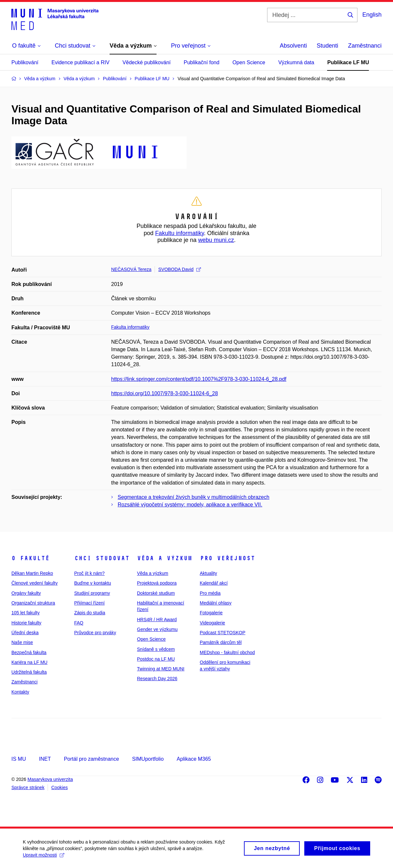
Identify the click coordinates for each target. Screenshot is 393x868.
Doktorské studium (156, 593)
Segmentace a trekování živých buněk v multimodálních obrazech (194, 497)
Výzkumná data (296, 62)
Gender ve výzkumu (157, 629)
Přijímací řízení (90, 603)
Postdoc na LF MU (156, 659)
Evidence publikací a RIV (81, 62)
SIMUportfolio (148, 759)
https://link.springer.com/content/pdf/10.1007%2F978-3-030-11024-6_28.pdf (199, 379)
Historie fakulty (26, 623)
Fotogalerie (211, 613)
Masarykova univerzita (50, 779)
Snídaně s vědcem (156, 649)
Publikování (25, 62)
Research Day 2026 (157, 679)
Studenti (327, 46)
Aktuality (209, 573)
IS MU (19, 759)
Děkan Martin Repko (32, 573)
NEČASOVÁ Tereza (131, 269)
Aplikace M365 (194, 759)
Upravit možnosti (44, 859)
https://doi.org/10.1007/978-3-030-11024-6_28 (165, 393)
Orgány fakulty (26, 593)
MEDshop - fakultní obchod (227, 652)
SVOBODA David (180, 269)
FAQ (79, 623)
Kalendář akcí (214, 583)
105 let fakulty (25, 613)
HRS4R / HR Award (157, 620)
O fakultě (30, 558)
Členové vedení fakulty (35, 583)
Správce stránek (28, 787)
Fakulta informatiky (130, 327)
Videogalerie (213, 623)
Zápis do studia (90, 613)
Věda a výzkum (165, 558)
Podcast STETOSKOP (223, 633)
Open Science (249, 62)
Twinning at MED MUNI (161, 669)
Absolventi (293, 46)
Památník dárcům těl (221, 642)
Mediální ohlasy (216, 603)
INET (45, 759)
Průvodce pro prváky (95, 633)
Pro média (210, 593)
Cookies (60, 787)
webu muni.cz (216, 240)
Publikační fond (201, 62)
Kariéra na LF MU (29, 662)
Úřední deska (25, 633)
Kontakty (20, 692)
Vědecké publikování (147, 62)
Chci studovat (102, 558)
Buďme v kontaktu (93, 583)
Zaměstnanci (365, 46)
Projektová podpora (157, 583)
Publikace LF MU (348, 62)
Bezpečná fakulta (29, 652)
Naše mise (22, 642)
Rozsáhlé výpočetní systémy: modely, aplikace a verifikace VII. (190, 505)
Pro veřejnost (227, 558)
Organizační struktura (33, 603)
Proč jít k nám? (90, 573)
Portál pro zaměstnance (91, 759)
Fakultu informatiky (180, 233)
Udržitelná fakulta (29, 672)
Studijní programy (92, 593)
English (372, 15)
